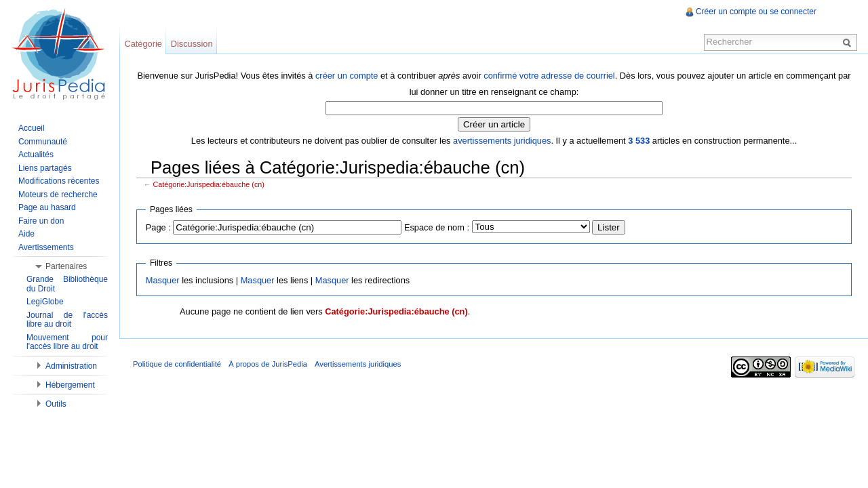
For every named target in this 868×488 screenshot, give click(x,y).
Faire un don (41, 221)
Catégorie (143, 44)
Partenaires (66, 266)
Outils (56, 404)
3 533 (639, 141)
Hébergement (70, 385)
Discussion (192, 44)
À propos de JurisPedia (268, 364)
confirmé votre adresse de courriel (549, 76)
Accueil (32, 128)
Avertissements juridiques (358, 364)
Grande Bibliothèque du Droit (67, 284)
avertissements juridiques (502, 141)
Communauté (43, 142)
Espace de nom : (437, 227)
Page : (158, 227)
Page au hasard (47, 207)
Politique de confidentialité (177, 364)
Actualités (36, 155)
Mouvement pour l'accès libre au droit (67, 342)
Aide (26, 234)
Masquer (163, 280)
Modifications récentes (59, 181)
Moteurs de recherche (58, 195)
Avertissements (46, 247)
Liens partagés (45, 168)
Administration (71, 366)
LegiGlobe (45, 302)
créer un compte (347, 76)
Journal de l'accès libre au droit (67, 320)
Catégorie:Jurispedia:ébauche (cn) (209, 184)
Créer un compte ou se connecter (756, 12)
